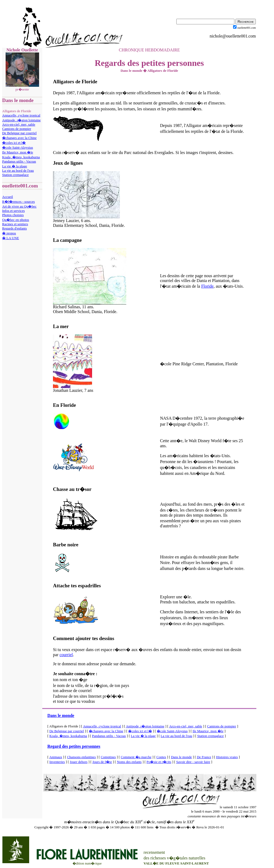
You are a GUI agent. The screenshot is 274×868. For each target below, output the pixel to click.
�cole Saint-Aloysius (18, 147)
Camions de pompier (17, 129)
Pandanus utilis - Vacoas (19, 161)
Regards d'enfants (14, 228)
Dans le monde (61, 715)
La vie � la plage (15, 166)
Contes (161, 757)
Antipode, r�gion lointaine (21, 120)
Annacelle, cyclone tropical (21, 115)
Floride (207, 286)
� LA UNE (11, 238)
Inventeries (57, 762)
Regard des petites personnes (74, 746)
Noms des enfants (129, 762)
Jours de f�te (102, 762)
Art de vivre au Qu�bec (19, 206)
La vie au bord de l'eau (18, 170)
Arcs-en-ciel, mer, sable (19, 124)
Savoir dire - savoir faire (193, 762)
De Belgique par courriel (19, 133)
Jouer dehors (79, 762)
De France (204, 757)
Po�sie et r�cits (159, 762)
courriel (66, 655)
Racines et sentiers (15, 224)
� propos (9, 233)
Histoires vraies (227, 757)
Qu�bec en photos (16, 220)
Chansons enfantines (81, 757)
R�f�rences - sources (18, 202)
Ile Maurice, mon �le (18, 152)
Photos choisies (13, 215)
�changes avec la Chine (19, 138)
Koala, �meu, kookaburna (21, 157)
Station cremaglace (15, 175)
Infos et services (13, 211)
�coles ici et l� (14, 143)
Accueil (7, 197)
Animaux (56, 757)
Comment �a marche (136, 757)
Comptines (108, 757)
